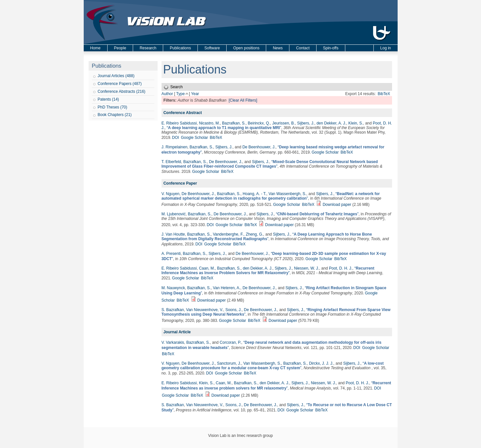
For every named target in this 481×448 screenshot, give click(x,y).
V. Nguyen (171, 194)
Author (167, 94)
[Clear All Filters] (243, 100)
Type (180, 94)
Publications (180, 48)
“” (224, 128)
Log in (386, 48)
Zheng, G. (254, 234)
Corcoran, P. (231, 342)
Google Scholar (194, 138)
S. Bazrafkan (173, 310)
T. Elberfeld (171, 162)
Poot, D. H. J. (341, 268)
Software (212, 48)
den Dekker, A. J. (331, 123)
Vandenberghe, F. (228, 234)
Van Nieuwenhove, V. (205, 310)
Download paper (337, 205)
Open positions (246, 48)
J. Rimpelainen (174, 147)
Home (95, 48)
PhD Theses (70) (113, 107)
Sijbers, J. (306, 123)
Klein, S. (356, 123)
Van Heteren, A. (227, 288)
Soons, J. (233, 310)
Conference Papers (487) (120, 84)
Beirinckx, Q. (259, 123)
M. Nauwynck (173, 288)
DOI (175, 138)
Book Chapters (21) (115, 115)
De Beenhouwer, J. (259, 147)
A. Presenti (171, 254)
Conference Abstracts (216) (122, 91)
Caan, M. (207, 268)
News (278, 48)
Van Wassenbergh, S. (287, 194)
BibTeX (384, 94)
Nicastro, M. (209, 123)
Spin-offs (331, 48)
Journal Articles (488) (116, 76)
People (120, 48)
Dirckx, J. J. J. (321, 363)
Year (195, 94)
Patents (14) (108, 99)
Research (148, 48)
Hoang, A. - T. (255, 194)
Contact (303, 48)
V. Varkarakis (173, 342)
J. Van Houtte (173, 234)
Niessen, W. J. (307, 268)
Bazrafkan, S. (234, 123)
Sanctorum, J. (229, 363)
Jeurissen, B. (284, 123)
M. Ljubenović (174, 214)
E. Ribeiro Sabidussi (179, 123)
